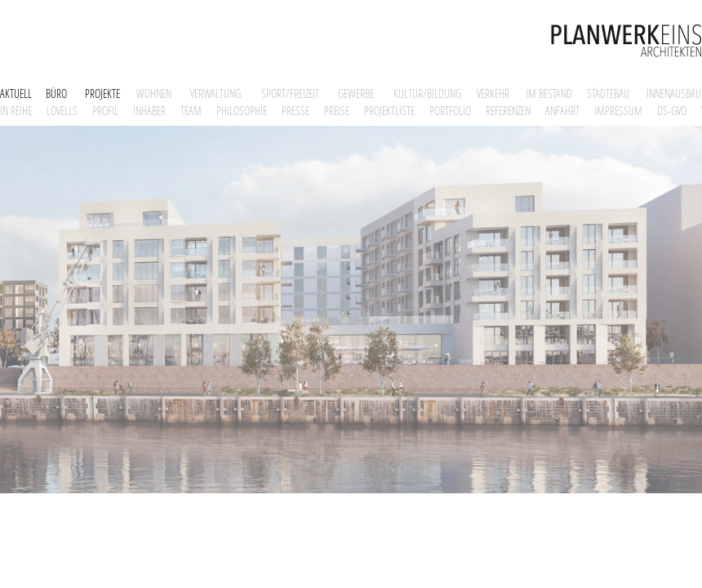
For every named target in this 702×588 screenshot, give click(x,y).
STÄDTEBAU (608, 94)
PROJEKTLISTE (389, 111)
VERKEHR (493, 94)
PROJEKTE (102, 94)
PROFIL (105, 111)
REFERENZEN (508, 111)
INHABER (149, 111)
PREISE (337, 111)
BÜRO (56, 94)
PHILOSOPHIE (242, 111)
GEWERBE (356, 94)
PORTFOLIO (450, 111)
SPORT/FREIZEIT (290, 94)
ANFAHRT (562, 111)
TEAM (191, 111)
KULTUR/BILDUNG (427, 94)
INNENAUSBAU (674, 94)
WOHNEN (154, 94)
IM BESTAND (549, 94)
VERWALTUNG (215, 94)
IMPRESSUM (618, 111)
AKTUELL (16, 94)
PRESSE (295, 111)
